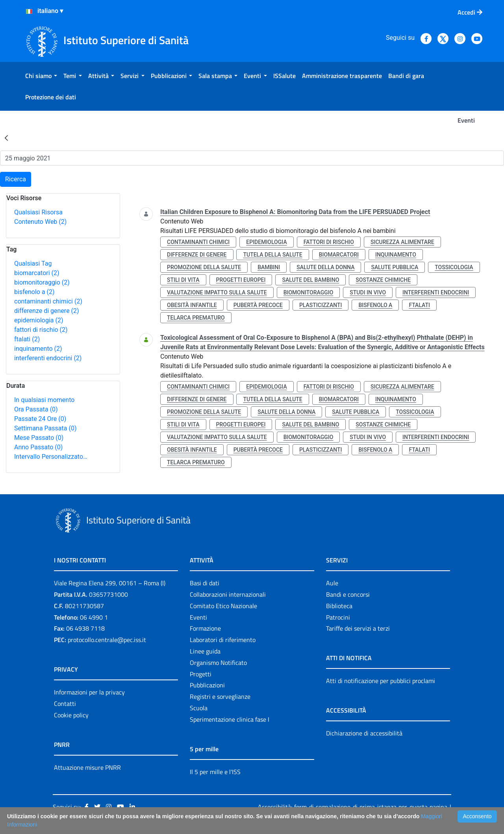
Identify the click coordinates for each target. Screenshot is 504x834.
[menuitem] (41, 76)
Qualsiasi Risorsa (38, 212)
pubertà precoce (258, 305)
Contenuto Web (40, 222)
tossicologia (454, 267)
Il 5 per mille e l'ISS (215, 772)
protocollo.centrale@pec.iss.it (107, 640)
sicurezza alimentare (402, 242)
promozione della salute (204, 267)
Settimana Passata (45, 428)
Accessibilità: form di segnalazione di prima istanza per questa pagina (353, 807)
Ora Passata (36, 409)
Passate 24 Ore (40, 419)
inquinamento (38, 349)
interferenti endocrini (48, 358)
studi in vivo (368, 292)
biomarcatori (37, 273)
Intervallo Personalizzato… (51, 457)
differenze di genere (47, 311)
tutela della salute (272, 255)
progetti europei (241, 280)
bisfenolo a (34, 292)
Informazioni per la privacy (89, 692)
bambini (269, 267)
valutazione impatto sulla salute (217, 292)
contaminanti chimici (48, 301)
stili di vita (183, 280)
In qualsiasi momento (44, 400)
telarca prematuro (196, 318)
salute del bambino (310, 280)
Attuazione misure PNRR (87, 767)
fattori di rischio (41, 330)
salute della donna (325, 267)
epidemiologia (39, 320)
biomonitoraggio (42, 282)
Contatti (65, 704)
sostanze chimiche (383, 280)
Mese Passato (39, 438)
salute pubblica (395, 267)
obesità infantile (192, 305)
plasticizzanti (321, 305)
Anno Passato (38, 447)
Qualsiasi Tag (33, 263)
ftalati (27, 339)
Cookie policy (71, 715)
